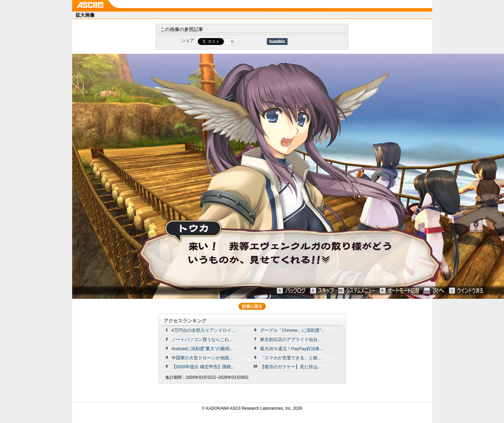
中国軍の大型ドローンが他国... (202, 358)
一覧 (231, 42)
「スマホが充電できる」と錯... (291, 358)
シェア (188, 40)
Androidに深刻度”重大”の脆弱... (202, 349)
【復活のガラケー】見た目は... (291, 367)
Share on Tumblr (277, 42)
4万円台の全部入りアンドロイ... (203, 330)
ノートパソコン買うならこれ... (202, 339)
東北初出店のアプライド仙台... (291, 339)
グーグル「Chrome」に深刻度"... (292, 330)
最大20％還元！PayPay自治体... (292, 349)
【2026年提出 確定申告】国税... (203, 367)
